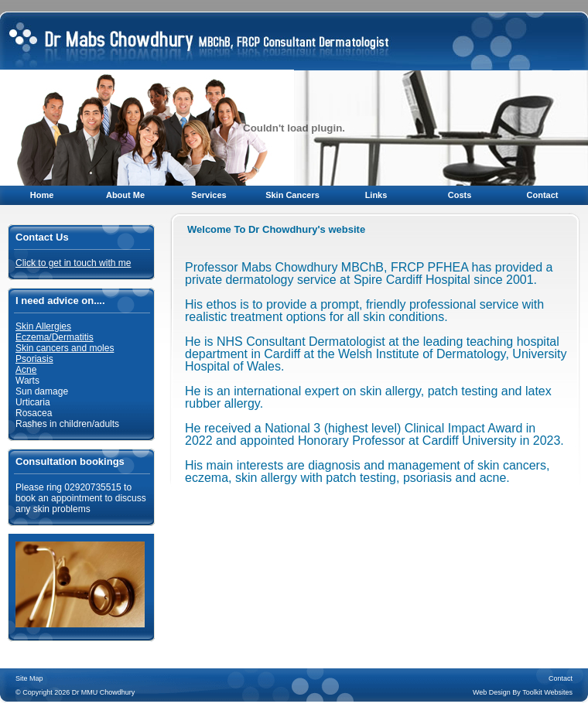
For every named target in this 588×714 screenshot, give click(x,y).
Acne (26, 370)
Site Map (29, 678)
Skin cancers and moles (65, 348)
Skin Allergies (43, 326)
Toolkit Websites (547, 692)
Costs (460, 195)
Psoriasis (34, 359)
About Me (125, 195)
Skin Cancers (292, 195)
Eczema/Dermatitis (55, 337)
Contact (543, 195)
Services (209, 195)
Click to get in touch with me (73, 263)
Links (376, 195)
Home (42, 195)
